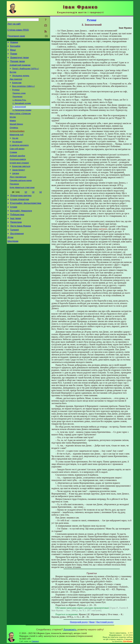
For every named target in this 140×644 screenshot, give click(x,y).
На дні (15, 149)
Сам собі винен (17, 161)
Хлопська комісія (18, 173)
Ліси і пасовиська (18, 193)
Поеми (14, 55)
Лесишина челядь (21, 80)
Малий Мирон (16, 133)
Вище (92, 622)
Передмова (17, 103)
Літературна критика (21, 213)
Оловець (14, 137)
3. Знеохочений (19, 114)
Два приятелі (16, 84)
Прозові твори (17, 64)
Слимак (13, 165)
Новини (14, 43)
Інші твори (16, 238)
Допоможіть (70, 629)
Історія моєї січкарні (19, 177)
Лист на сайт (14, 24)
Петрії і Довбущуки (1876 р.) (26, 72)
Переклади (16, 242)
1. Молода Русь (19, 107)
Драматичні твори (19, 60)
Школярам (13, 264)
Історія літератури (20, 217)
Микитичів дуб (17, 145)
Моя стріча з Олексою (20, 122)
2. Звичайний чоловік (22, 110)
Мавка (13, 129)
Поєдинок (14, 200)
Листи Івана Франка (20, 247)
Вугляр (13, 76)
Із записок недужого (19, 157)
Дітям (10, 259)
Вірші (13, 51)
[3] (33, 209)
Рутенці (16, 96)
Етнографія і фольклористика (26, 221)
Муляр (13, 125)
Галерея (14, 251)
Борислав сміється (21, 181)
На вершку (17, 153)
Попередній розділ (79, 622)
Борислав (17, 88)
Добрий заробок (17, 169)
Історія (14, 226)
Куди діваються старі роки (22, 204)
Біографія (15, 47)
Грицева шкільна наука (21, 196)
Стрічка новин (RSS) (18, 30)
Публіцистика (17, 234)
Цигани (16, 189)
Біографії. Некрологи (21, 230)
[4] (40, 209)
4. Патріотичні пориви (22, 118)
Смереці (35, 641)
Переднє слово (19, 99)
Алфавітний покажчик (20, 68)
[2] (26, 209)
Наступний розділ (105, 622)
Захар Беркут (19, 185)
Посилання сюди (16, 36)
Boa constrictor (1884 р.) (23, 92)
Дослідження (17, 255)
